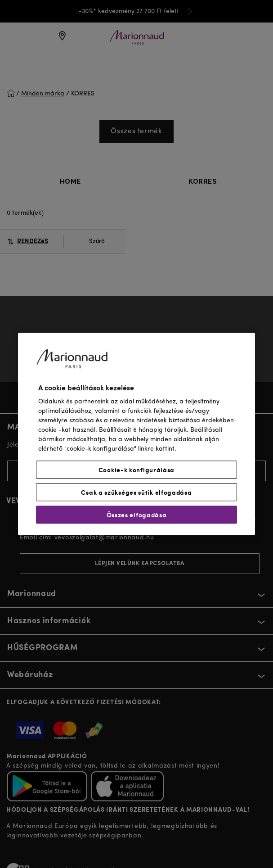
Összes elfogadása (137, 515)
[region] (136, 434)
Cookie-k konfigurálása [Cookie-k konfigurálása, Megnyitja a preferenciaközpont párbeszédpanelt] (136, 470)
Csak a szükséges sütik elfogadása (136, 493)
